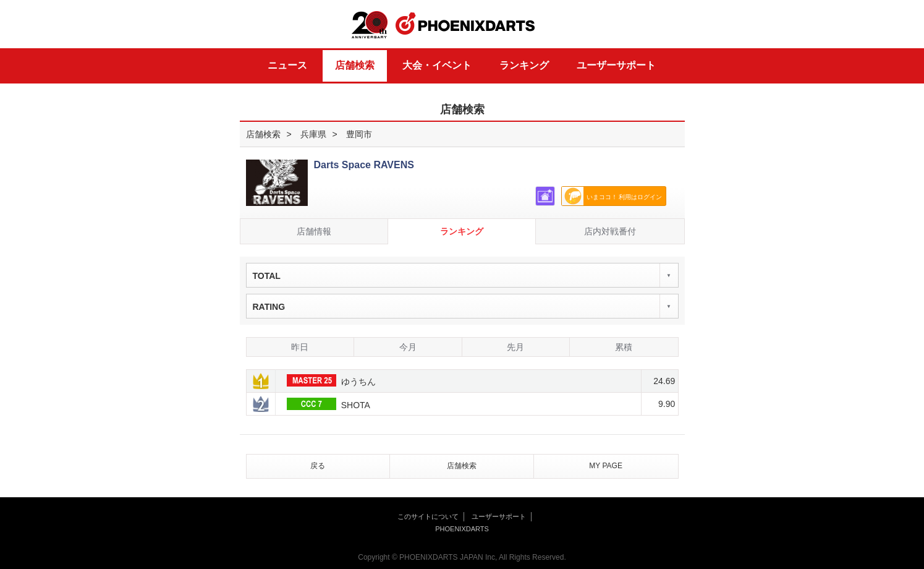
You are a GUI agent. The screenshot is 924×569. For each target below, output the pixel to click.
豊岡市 (359, 134)
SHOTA (328, 404)
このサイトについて (428, 516)
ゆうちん (331, 380)
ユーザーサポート (616, 65)
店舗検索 (355, 65)
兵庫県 (313, 134)
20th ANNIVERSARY (370, 25)
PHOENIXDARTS (465, 24)
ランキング (524, 65)
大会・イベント (437, 65)
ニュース (287, 65)
